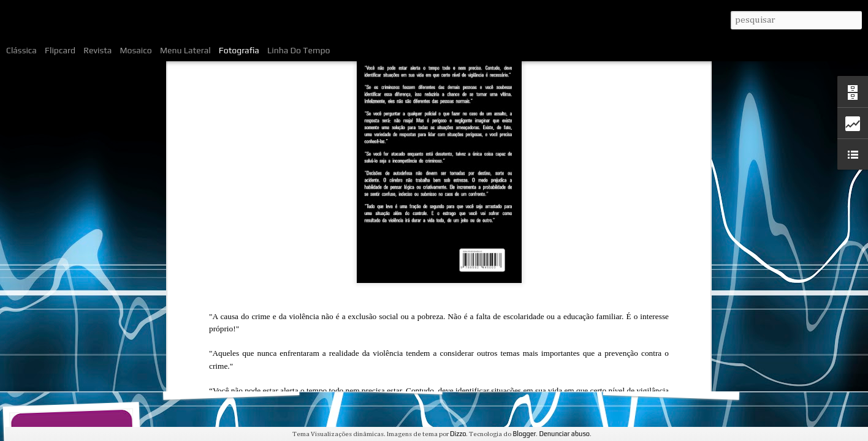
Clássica (21, 50)
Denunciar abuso (564, 434)
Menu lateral (185, 50)
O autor (375, 379)
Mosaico (136, 50)
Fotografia (239, 50)
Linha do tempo (299, 50)
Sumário (231, 384)
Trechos (671, 384)
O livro (76, 378)
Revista (97, 50)
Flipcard (60, 50)
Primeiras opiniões (527, 377)
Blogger (524, 434)
